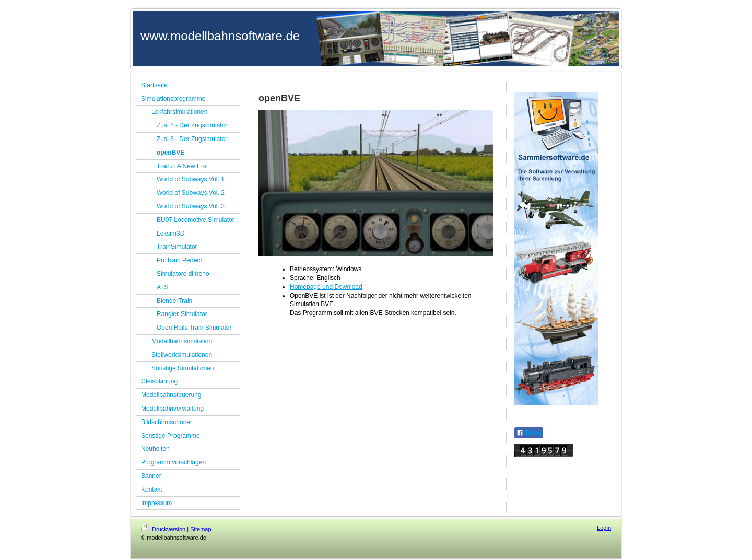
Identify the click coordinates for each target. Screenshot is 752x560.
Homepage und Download (326, 287)
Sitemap (201, 529)
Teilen (529, 433)
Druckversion (164, 529)
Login (604, 528)
